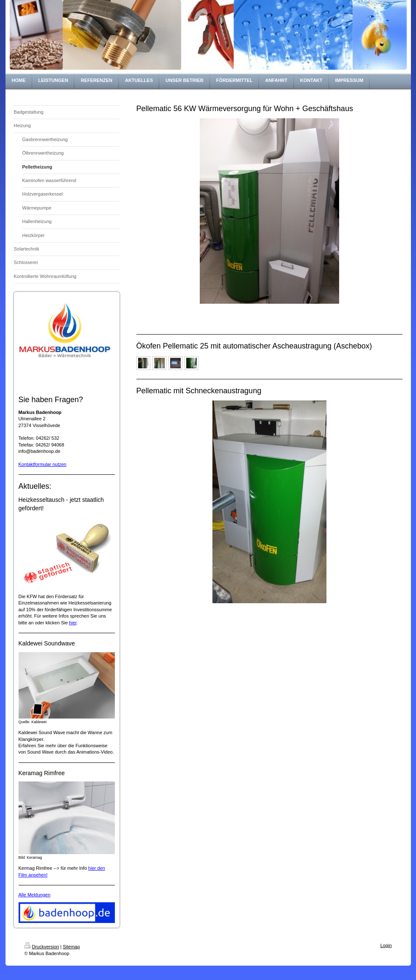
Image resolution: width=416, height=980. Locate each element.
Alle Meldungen (35, 895)
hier (73, 623)
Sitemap (71, 947)
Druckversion (42, 947)
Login (386, 945)
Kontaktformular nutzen (43, 464)
